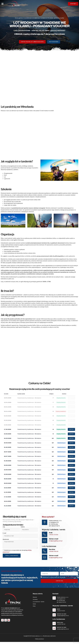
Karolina (52, 550)
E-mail (4, 534)
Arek (51, 533)
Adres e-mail (54, 540)
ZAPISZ (71, 430)
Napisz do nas (62, 616)
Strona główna (19, 18)
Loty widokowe (28, 18)
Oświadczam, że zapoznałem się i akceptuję (59, 579)
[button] (2, 4)
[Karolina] (45, 552)
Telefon (23, 528)
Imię (4, 528)
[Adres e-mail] (45, 541)
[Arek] (45, 535)
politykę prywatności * (71, 579)
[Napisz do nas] (54, 617)
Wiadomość (6, 540)
